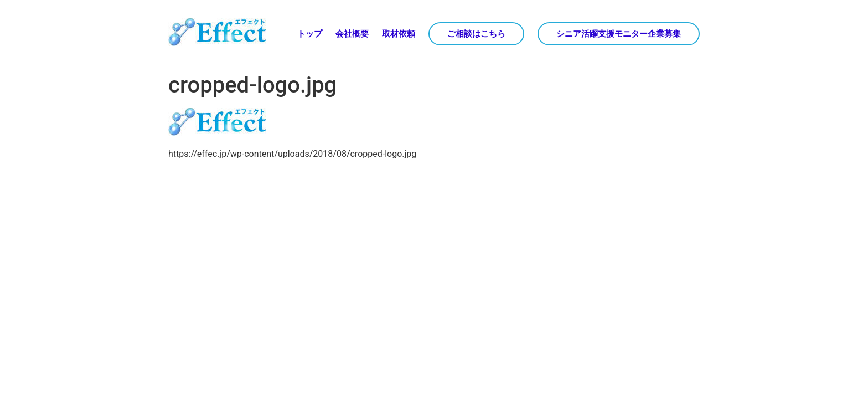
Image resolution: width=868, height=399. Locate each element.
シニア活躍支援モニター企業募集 (619, 34)
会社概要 (352, 34)
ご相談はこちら (476, 34)
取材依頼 (399, 34)
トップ (310, 34)
